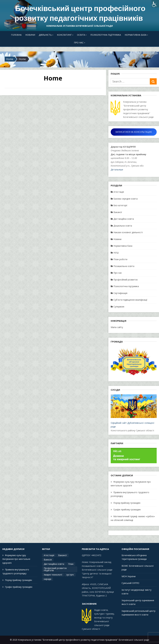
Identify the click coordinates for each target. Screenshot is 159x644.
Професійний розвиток (126, 280)
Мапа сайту (117, 327)
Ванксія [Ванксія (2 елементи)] (48, 560)
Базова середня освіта (126, 199)
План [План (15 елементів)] (71, 564)
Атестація (119, 192)
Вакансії (118, 212)
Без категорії (120, 205)
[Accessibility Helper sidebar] (155, 4)
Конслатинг (64, 35)
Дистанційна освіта (124, 219)
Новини (30, 35)
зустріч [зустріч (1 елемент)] (70, 575)
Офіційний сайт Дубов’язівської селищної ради (134, 411)
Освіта (81, 35)
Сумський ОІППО (130, 583)
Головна (16, 35)
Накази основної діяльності (128, 232)
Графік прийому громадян (127, 510)
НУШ (116, 253)
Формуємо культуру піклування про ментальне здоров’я (16, 559)
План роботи (120, 259)
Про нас (79, 43)
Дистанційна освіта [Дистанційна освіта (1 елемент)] (54, 564)
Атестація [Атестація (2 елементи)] (49, 555)
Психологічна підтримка (106, 35)
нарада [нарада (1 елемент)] (48, 579)
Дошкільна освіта (123, 226)
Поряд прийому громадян (127, 503)
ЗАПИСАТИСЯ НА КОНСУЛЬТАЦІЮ (134, 132)
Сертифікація (120, 293)
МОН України (129, 576)
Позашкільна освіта (124, 266)
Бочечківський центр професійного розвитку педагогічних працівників (80, 13)
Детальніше (117, 170)
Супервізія (119, 307)
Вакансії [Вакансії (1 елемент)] (62, 555)
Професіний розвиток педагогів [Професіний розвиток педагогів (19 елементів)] (55, 569)
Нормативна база (136, 35)
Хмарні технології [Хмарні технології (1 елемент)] (53, 575)
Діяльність (45, 35)
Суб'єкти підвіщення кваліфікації (130, 300)
